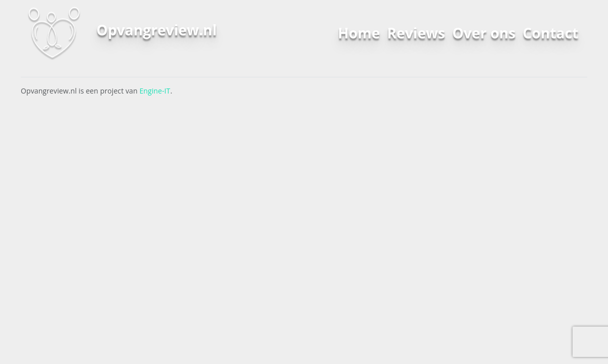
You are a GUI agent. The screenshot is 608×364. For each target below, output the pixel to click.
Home (359, 33)
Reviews (416, 33)
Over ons (484, 33)
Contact (551, 33)
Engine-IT (155, 91)
